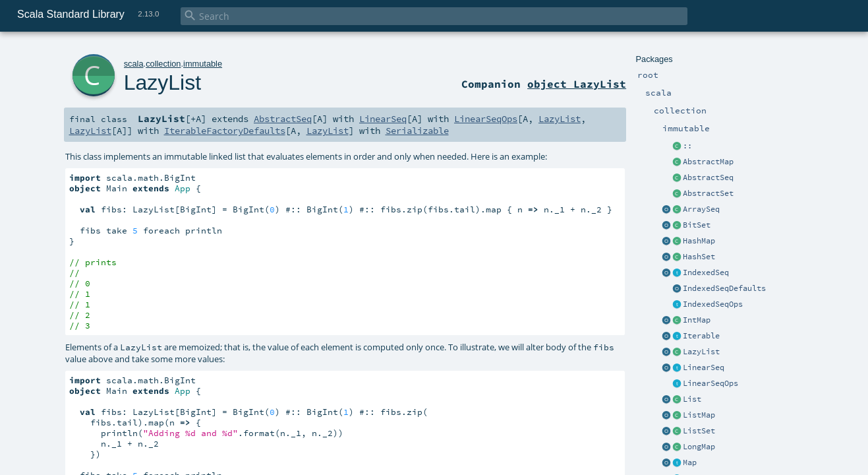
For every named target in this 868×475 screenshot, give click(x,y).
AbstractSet (708, 193)
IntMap (697, 320)
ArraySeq (701, 209)
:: (687, 146)
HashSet (699, 257)
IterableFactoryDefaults (225, 131)
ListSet (699, 431)
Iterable (701, 336)
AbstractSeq (708, 177)
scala (134, 64)
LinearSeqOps (710, 383)
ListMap (699, 415)
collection (163, 64)
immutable (203, 64)
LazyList (701, 352)
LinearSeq (704, 367)
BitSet (697, 225)
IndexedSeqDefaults (724, 288)
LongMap (699, 447)
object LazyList (577, 84)
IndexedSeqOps (713, 304)
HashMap (699, 241)
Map (690, 462)
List (692, 399)
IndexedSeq (706, 272)
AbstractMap (708, 162)
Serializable (417, 131)
